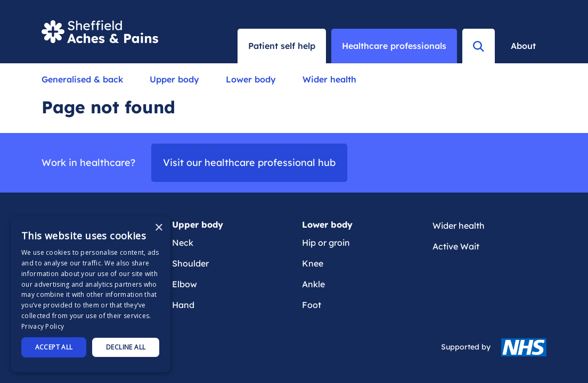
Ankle (313, 284)
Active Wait (456, 246)
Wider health (329, 79)
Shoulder (190, 263)
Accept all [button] (54, 347)
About (523, 46)
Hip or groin (326, 243)
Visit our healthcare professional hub (249, 163)
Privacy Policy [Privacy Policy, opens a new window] (43, 326)
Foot (312, 305)
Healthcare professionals (394, 46)
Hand (183, 305)
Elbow (185, 284)
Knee (313, 263)
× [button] (158, 228)
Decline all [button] (126, 347)
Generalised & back (82, 79)
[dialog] (91, 294)
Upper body (174, 79)
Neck (183, 243)
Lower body (251, 79)
